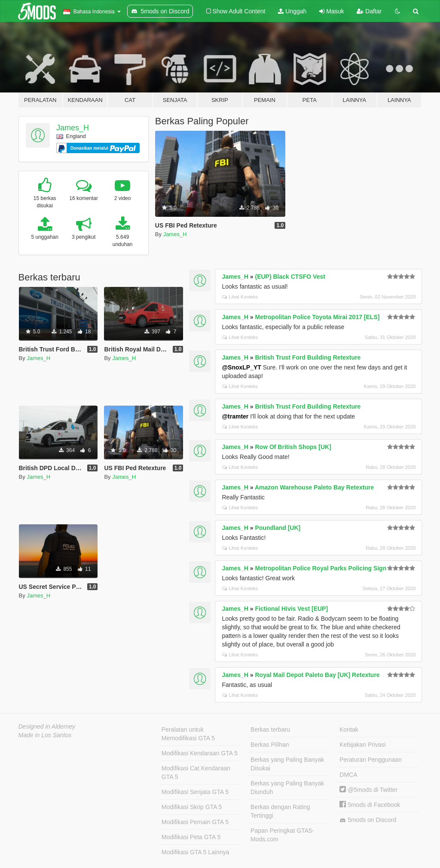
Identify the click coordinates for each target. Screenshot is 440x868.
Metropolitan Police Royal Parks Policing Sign (321, 568)
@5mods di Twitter (368, 790)
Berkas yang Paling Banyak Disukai (287, 764)
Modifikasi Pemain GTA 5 (195, 822)
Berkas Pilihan (270, 745)
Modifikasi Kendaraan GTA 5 (200, 753)
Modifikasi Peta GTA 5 (191, 837)
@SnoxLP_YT (241, 367)
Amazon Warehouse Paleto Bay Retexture (314, 487)
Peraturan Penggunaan (371, 760)
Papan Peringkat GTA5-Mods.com (282, 835)
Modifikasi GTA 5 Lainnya (196, 852)
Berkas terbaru (270, 729)
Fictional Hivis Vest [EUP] (291, 609)
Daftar (369, 11)
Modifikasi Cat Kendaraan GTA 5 (196, 773)
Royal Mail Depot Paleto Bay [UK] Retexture (317, 675)
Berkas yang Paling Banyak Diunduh (287, 788)
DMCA (348, 775)
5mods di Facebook (370, 805)
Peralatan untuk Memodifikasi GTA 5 (188, 734)
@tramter (235, 416)
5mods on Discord (368, 820)
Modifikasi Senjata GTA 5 (195, 792)
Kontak (349, 729)
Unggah (292, 11)
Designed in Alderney (47, 726)
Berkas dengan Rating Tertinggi (280, 811)
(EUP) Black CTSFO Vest (290, 277)
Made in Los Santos (45, 735)
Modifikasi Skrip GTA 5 (192, 807)
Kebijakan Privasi (362, 745)
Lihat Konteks (240, 297)
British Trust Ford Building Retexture (308, 357)
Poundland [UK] (278, 528)
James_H (73, 128)
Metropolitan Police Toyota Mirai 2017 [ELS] (317, 317)
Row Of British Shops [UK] (293, 447)
